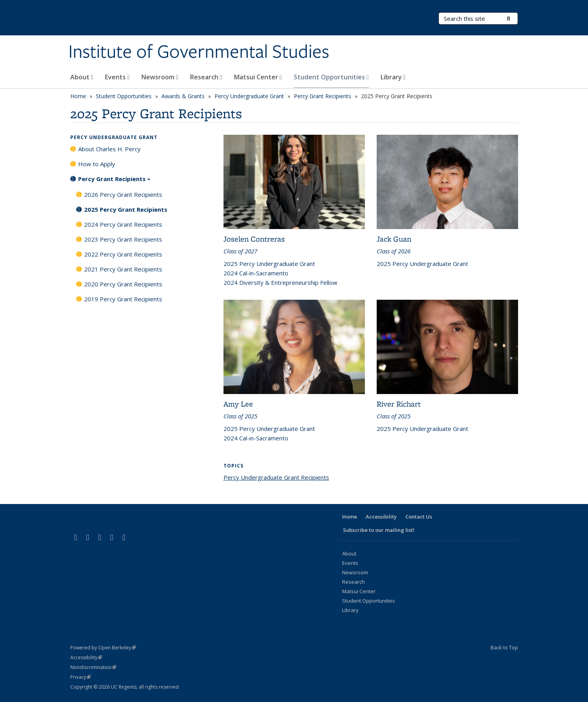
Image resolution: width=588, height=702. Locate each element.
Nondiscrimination (93, 667)
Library (393, 77)
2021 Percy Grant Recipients (123, 269)
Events (117, 77)
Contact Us (419, 517)
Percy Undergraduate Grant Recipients (276, 477)
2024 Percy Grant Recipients (123, 224)
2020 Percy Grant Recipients (123, 284)
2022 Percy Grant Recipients (123, 254)
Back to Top (504, 647)
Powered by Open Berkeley (103, 648)
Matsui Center (258, 77)
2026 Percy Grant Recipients (123, 194)
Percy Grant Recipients (322, 96)
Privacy (81, 677)
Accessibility (381, 517)
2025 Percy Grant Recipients (126, 209)
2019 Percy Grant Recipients (123, 299)
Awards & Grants (183, 96)
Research (206, 77)
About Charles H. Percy (109, 149)
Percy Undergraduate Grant (249, 96)
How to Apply (97, 164)
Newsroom (160, 77)
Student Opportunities (331, 77)
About (82, 77)
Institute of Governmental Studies (199, 52)
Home (78, 96)
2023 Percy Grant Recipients (123, 239)
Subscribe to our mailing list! (379, 530)
